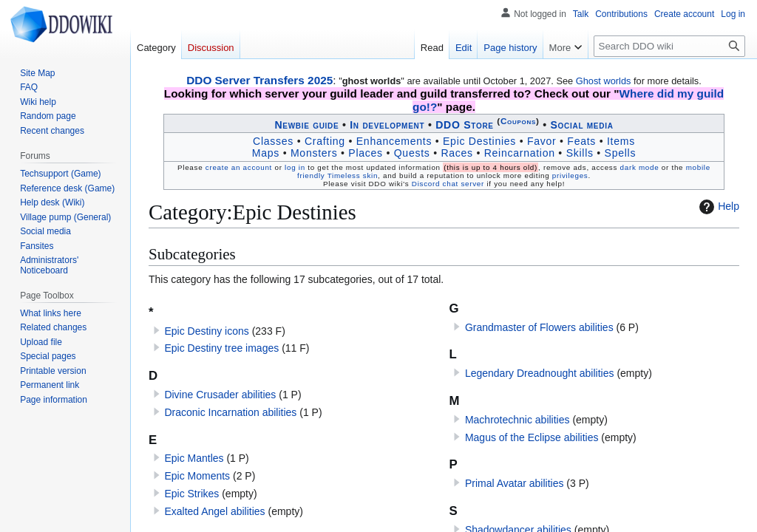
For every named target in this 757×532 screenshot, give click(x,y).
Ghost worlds (604, 81)
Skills (580, 153)
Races (456, 153)
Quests (412, 153)
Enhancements (394, 141)
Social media (581, 125)
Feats (581, 141)
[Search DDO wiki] (669, 46)
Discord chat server (448, 184)
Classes (273, 141)
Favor (542, 141)
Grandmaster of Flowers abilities (539, 327)
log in (295, 167)
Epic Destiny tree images (221, 348)
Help (717, 207)
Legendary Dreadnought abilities (540, 373)
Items (621, 141)
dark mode (640, 167)
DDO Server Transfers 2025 (259, 80)
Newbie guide (306, 125)
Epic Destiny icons (206, 331)
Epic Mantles (194, 458)
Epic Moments (197, 476)
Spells (621, 153)
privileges (570, 175)
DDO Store (465, 125)
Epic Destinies (479, 141)
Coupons (518, 121)
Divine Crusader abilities (220, 395)
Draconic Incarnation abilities (230, 412)
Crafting (325, 141)
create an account (239, 167)
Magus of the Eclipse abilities (532, 437)
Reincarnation (520, 153)
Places (365, 153)
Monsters (314, 153)
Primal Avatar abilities (515, 483)
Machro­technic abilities (517, 420)
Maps (266, 153)
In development (387, 125)
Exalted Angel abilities (214, 511)
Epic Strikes (191, 494)
